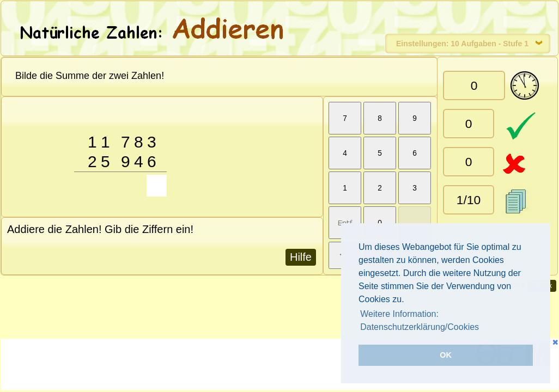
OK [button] (446, 355)
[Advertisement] (202, 366)
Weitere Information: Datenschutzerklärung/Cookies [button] (420, 320)
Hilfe (301, 257)
